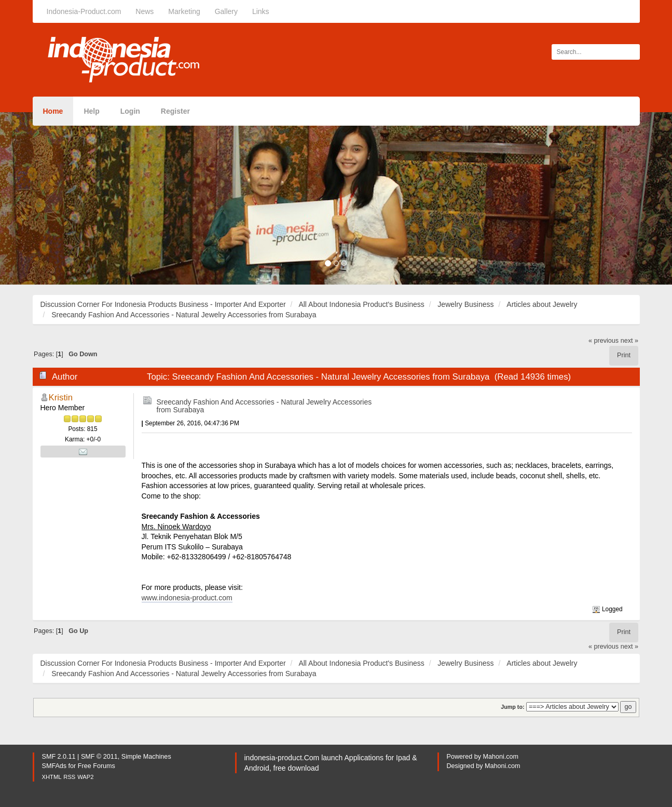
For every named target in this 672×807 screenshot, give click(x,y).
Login (130, 111)
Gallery (226, 11)
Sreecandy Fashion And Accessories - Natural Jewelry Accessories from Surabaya (264, 406)
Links (261, 11)
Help (91, 111)
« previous (604, 341)
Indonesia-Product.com (84, 11)
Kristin (61, 398)
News (145, 11)
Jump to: (512, 707)
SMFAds (54, 766)
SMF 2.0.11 (59, 757)
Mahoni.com (501, 757)
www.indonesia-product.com (187, 598)
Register (175, 111)
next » (629, 341)
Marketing (184, 11)
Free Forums (97, 766)
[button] (50, 198)
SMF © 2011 (99, 757)
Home (53, 111)
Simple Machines (146, 757)
